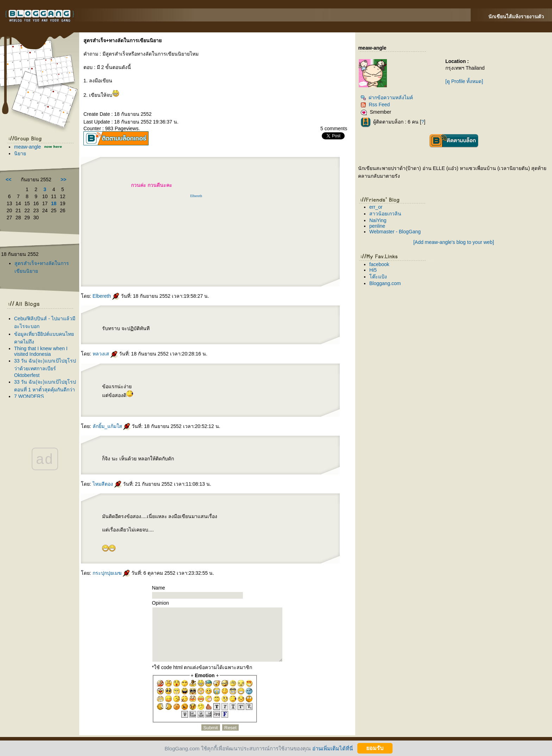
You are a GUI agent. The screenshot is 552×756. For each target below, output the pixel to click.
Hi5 (373, 270)
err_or (376, 207)
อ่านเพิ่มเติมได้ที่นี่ (333, 748)
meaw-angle (27, 147)
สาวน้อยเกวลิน (385, 214)
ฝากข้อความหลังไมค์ (387, 97)
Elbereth (196, 196)
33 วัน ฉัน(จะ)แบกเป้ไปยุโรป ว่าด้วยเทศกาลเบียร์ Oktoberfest (45, 368)
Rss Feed (375, 105)
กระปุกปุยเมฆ (111, 573)
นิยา (20, 153)
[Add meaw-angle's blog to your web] (454, 242)
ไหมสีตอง (107, 484)
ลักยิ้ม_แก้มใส (112, 426)
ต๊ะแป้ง (378, 277)
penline (377, 226)
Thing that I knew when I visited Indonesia (41, 351)
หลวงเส (105, 354)
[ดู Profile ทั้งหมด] (464, 81)
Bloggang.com (385, 283)
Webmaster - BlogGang (395, 232)
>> (63, 179)
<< (8, 179)
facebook (379, 264)
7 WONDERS (29, 396)
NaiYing (378, 220)
